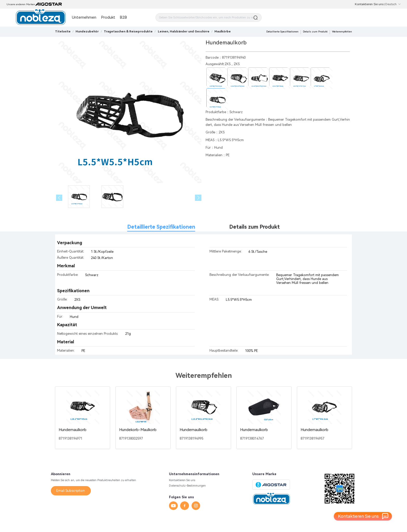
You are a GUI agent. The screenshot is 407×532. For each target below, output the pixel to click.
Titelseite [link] (63, 31)
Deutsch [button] (393, 4)
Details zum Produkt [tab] (255, 227)
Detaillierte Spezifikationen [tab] (161, 227)
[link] (87, 31)
